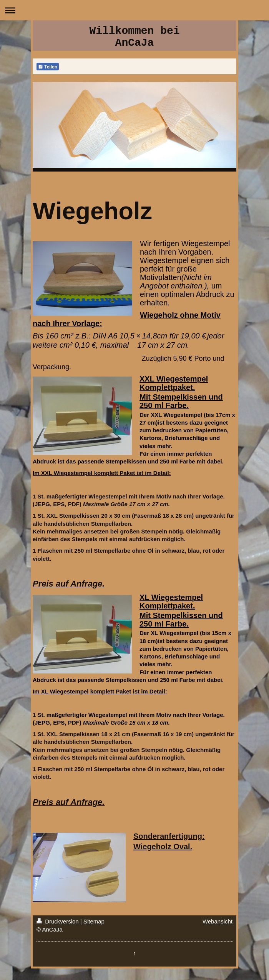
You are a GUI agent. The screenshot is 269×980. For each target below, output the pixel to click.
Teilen (48, 67)
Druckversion (58, 921)
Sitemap (94, 921)
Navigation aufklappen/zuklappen (134, 10)
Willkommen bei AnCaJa (134, 37)
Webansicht (218, 921)
